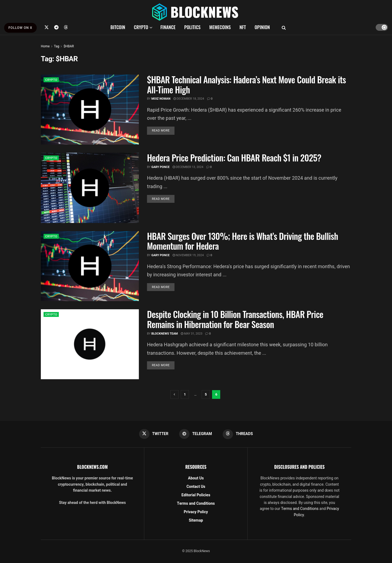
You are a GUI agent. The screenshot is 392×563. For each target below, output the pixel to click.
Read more (163, 130)
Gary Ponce (160, 167)
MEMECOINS (220, 27)
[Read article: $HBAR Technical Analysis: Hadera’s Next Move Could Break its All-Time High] (90, 110)
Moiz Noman (161, 99)
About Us (196, 478)
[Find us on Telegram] (56, 27)
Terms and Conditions (196, 504)
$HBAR (69, 46)
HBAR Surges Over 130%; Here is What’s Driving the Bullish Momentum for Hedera (243, 241)
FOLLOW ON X (20, 28)
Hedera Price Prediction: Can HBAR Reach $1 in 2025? (234, 157)
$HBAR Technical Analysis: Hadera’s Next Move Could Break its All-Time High (246, 84)
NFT (243, 27)
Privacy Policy (196, 512)
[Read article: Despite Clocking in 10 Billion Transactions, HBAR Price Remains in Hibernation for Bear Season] (90, 344)
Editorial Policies (196, 495)
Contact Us (196, 487)
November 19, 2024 (188, 255)
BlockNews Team (165, 334)
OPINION (262, 27)
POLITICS (192, 27)
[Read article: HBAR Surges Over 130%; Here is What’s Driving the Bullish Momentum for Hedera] (90, 266)
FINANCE (168, 27)
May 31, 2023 (192, 334)
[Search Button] (284, 27)
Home (45, 46)
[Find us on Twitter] (47, 27)
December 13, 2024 (188, 167)
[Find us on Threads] (66, 27)
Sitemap (196, 521)
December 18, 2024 (189, 99)
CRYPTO (141, 27)
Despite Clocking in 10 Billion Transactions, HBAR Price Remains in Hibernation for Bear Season (235, 319)
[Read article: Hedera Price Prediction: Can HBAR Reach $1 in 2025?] (90, 188)
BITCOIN (118, 27)
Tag (56, 46)
